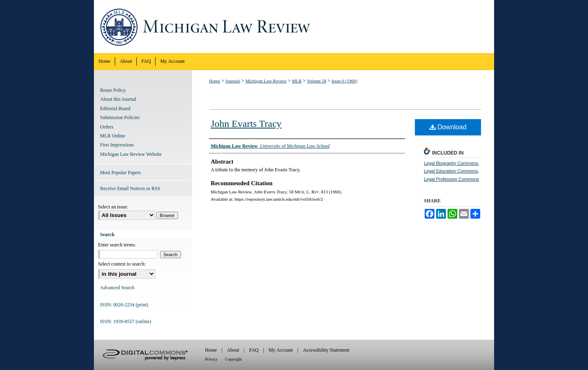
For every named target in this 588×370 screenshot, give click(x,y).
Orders (107, 127)
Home (215, 81)
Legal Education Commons (451, 171)
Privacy (211, 359)
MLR (297, 81)
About (233, 350)
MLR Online (113, 136)
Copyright (234, 359)
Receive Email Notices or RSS (130, 188)
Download (448, 127)
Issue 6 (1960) (344, 81)
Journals (233, 81)
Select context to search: (122, 264)
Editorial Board (115, 109)
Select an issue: (113, 207)
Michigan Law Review (294, 27)
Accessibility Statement (326, 350)
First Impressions (117, 145)
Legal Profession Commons (451, 179)
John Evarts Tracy (246, 124)
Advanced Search (117, 288)
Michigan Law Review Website (131, 154)
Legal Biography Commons (451, 163)
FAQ (254, 350)
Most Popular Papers (120, 173)
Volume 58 (316, 81)
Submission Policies (120, 117)
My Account (281, 350)
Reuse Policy (113, 90)
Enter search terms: (117, 245)
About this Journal (118, 99)
